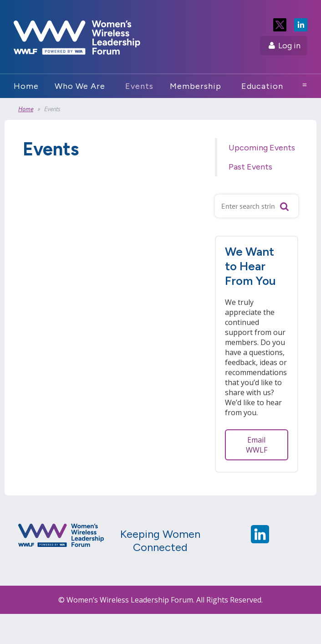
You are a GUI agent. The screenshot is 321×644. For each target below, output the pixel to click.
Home (26, 109)
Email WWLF (257, 445)
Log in (289, 46)
